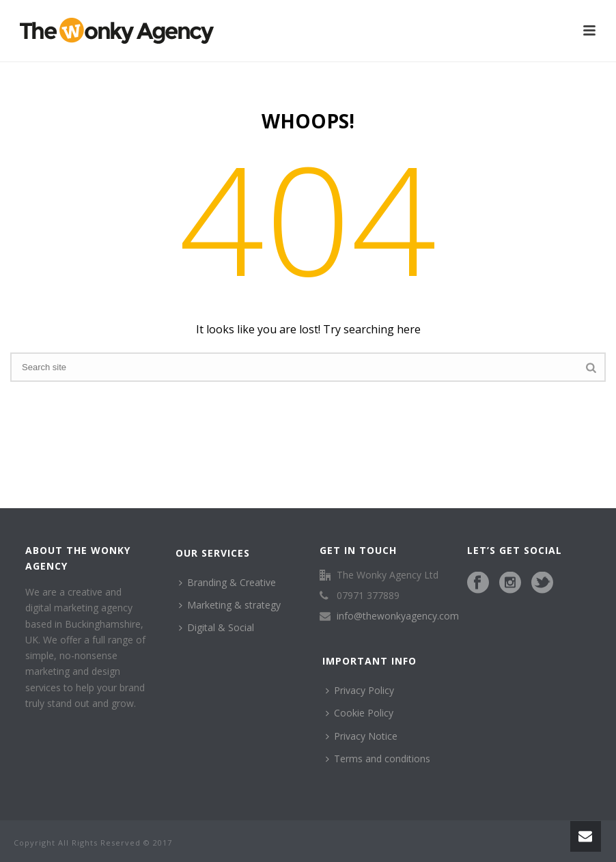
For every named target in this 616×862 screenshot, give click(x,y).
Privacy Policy (360, 690)
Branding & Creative (227, 582)
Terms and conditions (378, 759)
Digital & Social (216, 627)
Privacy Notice (362, 736)
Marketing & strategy (230, 605)
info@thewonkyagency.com (398, 616)
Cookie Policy (360, 713)
